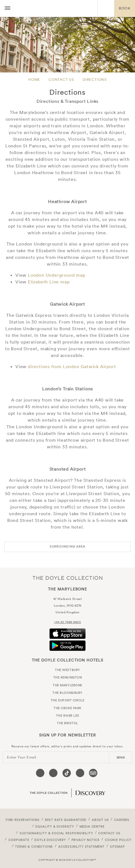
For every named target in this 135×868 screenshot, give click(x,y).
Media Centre (92, 826)
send (121, 758)
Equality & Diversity (55, 826)
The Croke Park (67, 708)
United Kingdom (67, 612)
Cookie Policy (118, 840)
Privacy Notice (86, 840)
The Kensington (68, 677)
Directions (95, 80)
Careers (122, 820)
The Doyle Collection (67, 578)
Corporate (19, 840)
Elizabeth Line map (49, 282)
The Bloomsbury (67, 693)
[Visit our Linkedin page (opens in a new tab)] (80, 773)
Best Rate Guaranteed (66, 820)
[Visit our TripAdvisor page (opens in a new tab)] (93, 773)
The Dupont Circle (67, 700)
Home (34, 80)
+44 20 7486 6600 (68, 622)
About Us (100, 820)
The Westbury (67, 670)
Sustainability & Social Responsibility (56, 833)
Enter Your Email (22, 757)
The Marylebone (56, 8)
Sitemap (117, 847)
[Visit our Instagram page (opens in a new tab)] (53, 773)
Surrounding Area (67, 546)
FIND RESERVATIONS (23, 820)
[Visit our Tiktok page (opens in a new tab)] (67, 773)
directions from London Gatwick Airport (72, 366)
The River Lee (67, 716)
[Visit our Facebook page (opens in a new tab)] (40, 773)
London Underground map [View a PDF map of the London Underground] (57, 275)
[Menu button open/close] (8, 8)
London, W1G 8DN (67, 606)
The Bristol (67, 723)
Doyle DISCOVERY (50, 840)
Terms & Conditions (34, 847)
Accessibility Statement (81, 847)
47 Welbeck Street (67, 599)
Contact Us (61, 80)
